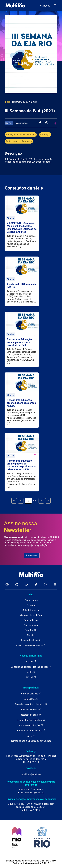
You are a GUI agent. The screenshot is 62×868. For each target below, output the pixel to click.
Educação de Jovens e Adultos (21, 135)
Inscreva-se (32, 555)
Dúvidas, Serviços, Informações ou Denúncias (31, 799)
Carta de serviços (31, 694)
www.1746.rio (34, 810)
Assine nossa (21, 527)
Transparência (31, 688)
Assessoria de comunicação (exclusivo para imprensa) (31, 783)
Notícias (31, 635)
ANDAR (31, 661)
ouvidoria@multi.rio (31, 774)
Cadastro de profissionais (31, 731)
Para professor (31, 620)
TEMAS (31, 677)
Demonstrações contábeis (31, 720)
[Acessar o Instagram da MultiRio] (17, 585)
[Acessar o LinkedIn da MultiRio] (55, 585)
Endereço (31, 751)
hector (31, 672)
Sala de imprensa (31, 610)
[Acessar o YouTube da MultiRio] (7, 585)
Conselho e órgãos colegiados (31, 704)
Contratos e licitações (31, 725)
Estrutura (31, 605)
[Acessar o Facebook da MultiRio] (36, 585)
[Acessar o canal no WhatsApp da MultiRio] (45, 585)
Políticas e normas (31, 709)
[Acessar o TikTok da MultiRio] (26, 585)
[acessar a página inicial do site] (15, 6)
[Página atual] (28, 501)
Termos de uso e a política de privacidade (31, 741)
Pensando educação (31, 640)
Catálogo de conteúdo (31, 615)
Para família (31, 630)
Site (31, 594)
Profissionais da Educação (19, 141)
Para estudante (31, 625)
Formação (45, 135)
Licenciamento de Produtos (31, 645)
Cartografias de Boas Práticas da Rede (31, 667)
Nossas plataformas (31, 656)
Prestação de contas (31, 715)
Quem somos (31, 600)
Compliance (31, 699)
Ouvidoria (31, 768)
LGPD (31, 736)
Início (7, 102)
